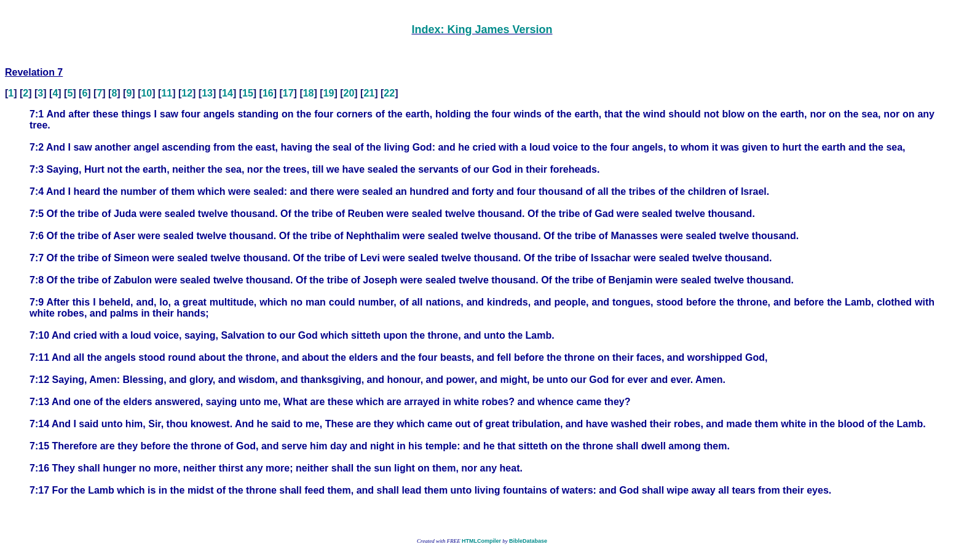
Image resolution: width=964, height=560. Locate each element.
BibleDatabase (528, 541)
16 (268, 93)
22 (389, 93)
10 (146, 93)
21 (369, 93)
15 (248, 93)
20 (349, 93)
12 (187, 93)
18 (309, 93)
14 (227, 93)
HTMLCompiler (481, 541)
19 (329, 93)
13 (207, 93)
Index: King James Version (482, 30)
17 (288, 93)
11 (167, 93)
